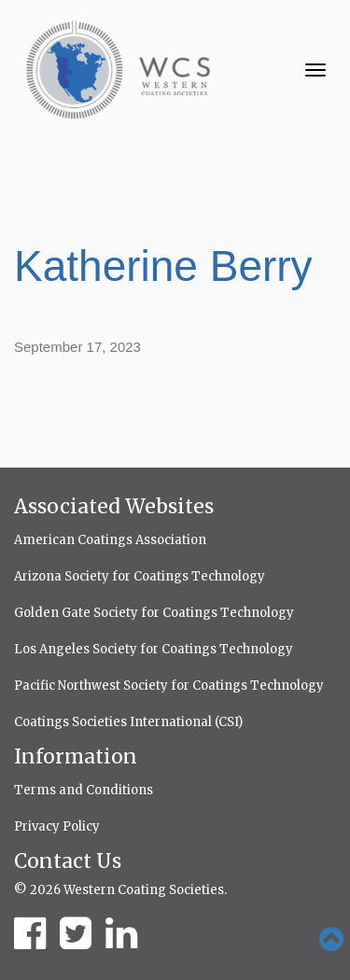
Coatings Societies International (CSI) (128, 722)
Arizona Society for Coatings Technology (140, 576)
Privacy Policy (57, 826)
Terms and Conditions (84, 790)
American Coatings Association (110, 540)
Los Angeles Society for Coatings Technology (154, 649)
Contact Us (68, 861)
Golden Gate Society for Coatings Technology (154, 613)
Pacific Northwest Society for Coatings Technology (169, 686)
